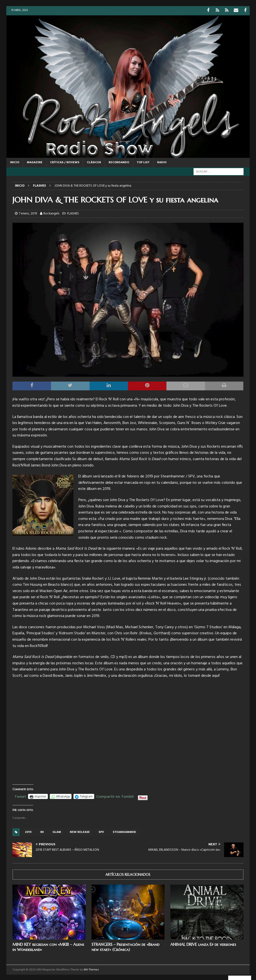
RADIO (162, 162)
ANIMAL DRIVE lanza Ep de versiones (203, 944)
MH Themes (91, 969)
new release (80, 831)
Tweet (20, 796)
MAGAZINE (35, 162)
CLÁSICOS (94, 162)
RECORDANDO (119, 162)
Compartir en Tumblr (115, 796)
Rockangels (51, 213)
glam (57, 831)
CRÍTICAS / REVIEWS (65, 162)
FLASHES (73, 213)
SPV (101, 831)
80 (42, 831)
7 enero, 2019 (28, 213)
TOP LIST (143, 162)
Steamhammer (124, 831)
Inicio (15, 162)
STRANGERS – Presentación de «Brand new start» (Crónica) (125, 946)
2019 (28, 831)
